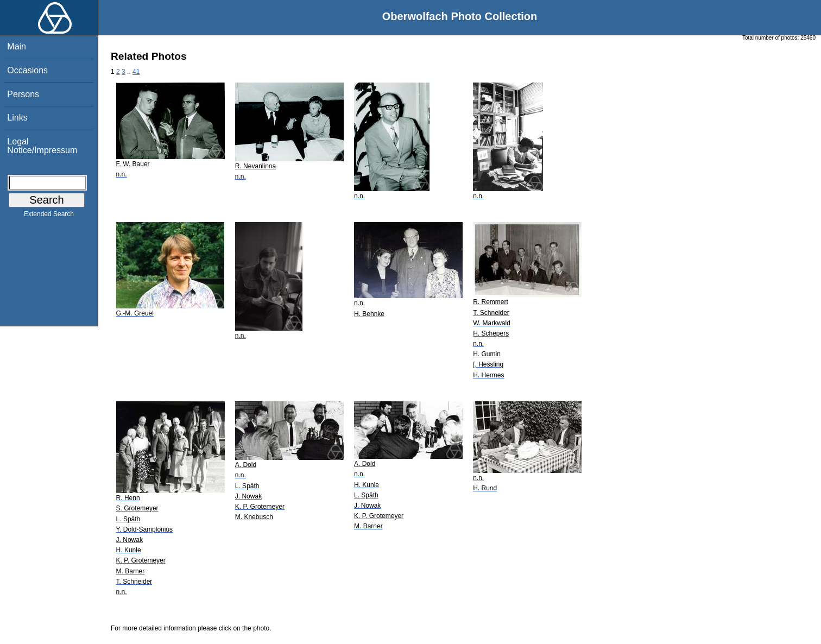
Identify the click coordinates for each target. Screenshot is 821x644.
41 (136, 72)
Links (17, 118)
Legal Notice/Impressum (42, 146)
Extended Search (49, 216)
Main (17, 46)
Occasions (27, 70)
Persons (23, 94)
